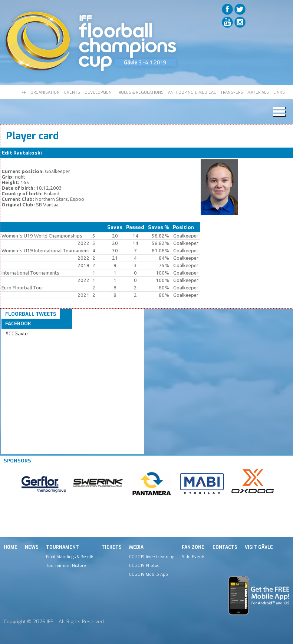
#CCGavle (17, 334)
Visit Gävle (259, 547)
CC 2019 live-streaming (152, 557)
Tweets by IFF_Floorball (34, 343)
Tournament (62, 547)
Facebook (18, 324)
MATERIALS (258, 92)
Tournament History (66, 565)
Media (136, 547)
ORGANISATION (45, 92)
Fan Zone (193, 547)
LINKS (279, 92)
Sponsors (17, 461)
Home (11, 547)
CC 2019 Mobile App (149, 574)
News (32, 547)
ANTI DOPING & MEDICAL (192, 92)
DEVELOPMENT (99, 92)
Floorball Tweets (31, 314)
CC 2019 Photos (144, 565)
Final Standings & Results (70, 557)
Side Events (193, 557)
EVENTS (72, 92)
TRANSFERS (232, 92)
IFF (23, 92)
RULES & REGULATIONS (141, 92)
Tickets (112, 547)
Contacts (225, 547)
